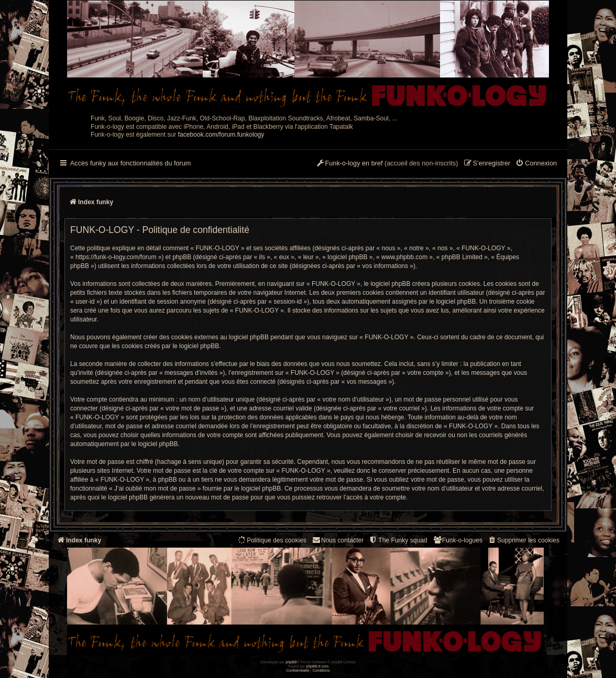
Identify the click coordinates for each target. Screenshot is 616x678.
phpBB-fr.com (318, 666)
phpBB (291, 662)
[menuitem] (536, 164)
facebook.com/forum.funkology (221, 135)
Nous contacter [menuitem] (338, 540)
